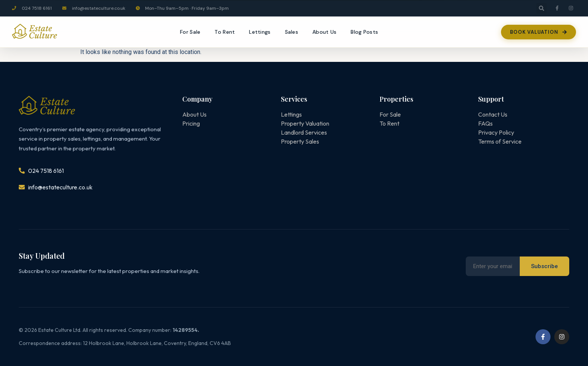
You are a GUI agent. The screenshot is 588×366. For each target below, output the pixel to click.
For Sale (190, 32)
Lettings (260, 32)
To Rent (225, 32)
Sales (292, 32)
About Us (324, 32)
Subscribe (544, 266)
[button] (541, 8)
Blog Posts (364, 32)
